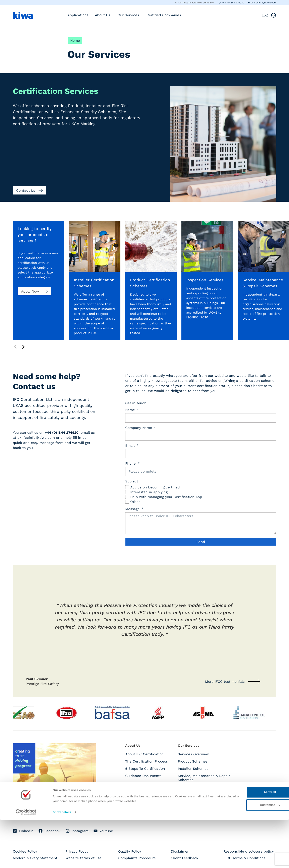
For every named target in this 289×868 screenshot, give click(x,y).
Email (130, 446)
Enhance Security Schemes (201, 794)
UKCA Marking (190, 787)
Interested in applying (149, 492)
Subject (132, 482)
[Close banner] (283, 836)
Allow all (245, 840)
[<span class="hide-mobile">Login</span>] (274, 15)
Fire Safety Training (194, 809)
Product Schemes (193, 761)
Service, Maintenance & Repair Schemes (204, 778)
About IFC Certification (144, 754)
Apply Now (31, 292)
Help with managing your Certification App (166, 497)
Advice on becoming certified (155, 487)
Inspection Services (194, 801)
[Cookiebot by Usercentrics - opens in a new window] (26, 860)
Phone (131, 464)
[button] (15, 347)
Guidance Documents (143, 776)
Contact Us (135, 805)
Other (135, 502)
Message (133, 509)
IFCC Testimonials (140, 790)
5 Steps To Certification (145, 769)
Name (131, 410)
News (130, 797)
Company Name (139, 428)
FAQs (129, 783)
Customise (245, 853)
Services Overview (193, 754)
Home (75, 41)
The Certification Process (147, 761)
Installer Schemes (193, 769)
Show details (62, 860)
